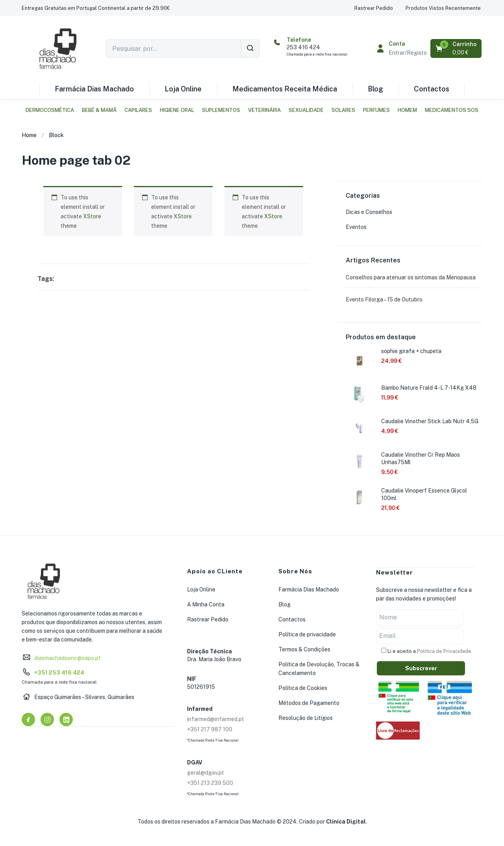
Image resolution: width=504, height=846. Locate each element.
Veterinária (264, 110)
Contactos (432, 89)
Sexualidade (306, 110)
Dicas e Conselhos (369, 212)
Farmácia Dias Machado (94, 89)
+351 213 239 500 (210, 783)
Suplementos (221, 110)
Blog (375, 89)
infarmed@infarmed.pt (216, 719)
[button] (96, 8)
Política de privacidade (307, 634)
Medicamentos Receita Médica (285, 89)
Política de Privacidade (444, 651)
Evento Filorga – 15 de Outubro (384, 299)
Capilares (138, 110)
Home (29, 135)
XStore (92, 216)
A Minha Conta (206, 604)
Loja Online (183, 89)
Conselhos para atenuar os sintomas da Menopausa (411, 277)
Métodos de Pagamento (309, 703)
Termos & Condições (304, 649)
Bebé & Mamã (99, 110)
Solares (343, 110)
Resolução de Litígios (306, 718)
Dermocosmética (50, 110)
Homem (407, 110)
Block (56, 135)
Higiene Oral (177, 110)
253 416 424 (303, 47)
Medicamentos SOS (452, 110)
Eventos (356, 227)
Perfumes (376, 110)
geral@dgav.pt (206, 773)
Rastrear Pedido (208, 619)
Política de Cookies (303, 688)
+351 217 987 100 (210, 729)
